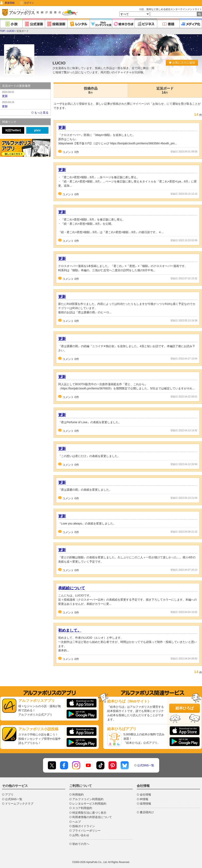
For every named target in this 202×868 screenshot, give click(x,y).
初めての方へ (81, 844)
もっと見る (41, 113)
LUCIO (11, 31)
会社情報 (145, 795)
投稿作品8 (91, 91)
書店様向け (147, 812)
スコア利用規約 (82, 808)
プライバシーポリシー (86, 831)
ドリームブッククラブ (19, 804)
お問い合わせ (81, 835)
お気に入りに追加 (182, 63)
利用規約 (78, 795)
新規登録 (10, 3)
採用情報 (145, 804)
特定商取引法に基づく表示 (89, 813)
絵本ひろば (185, 708)
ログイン (29, 3)
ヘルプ (77, 822)
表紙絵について (72, 588)
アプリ (9, 795)
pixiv (37, 130)
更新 (62, 128)
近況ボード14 (165, 91)
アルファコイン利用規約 (88, 799)
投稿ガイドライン (84, 826)
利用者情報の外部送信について (92, 817)
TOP (2, 31)
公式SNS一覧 (146, 765)
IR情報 (144, 799)
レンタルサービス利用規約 (89, 804)
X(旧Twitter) (13, 130)
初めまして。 (70, 630)
